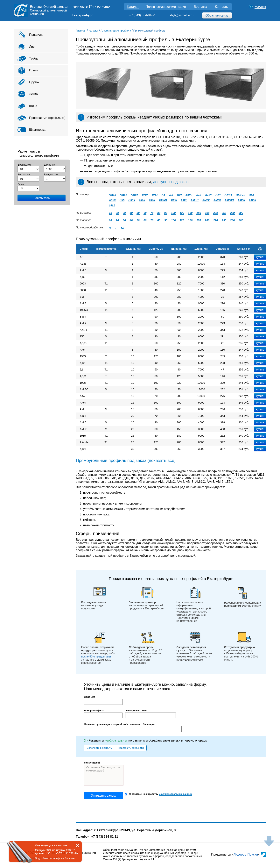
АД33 (123, 195)
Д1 (171, 195)
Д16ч (189, 195)
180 (199, 213)
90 (166, 213)
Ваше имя (90, 697)
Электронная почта (136, 711)
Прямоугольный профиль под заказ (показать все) (126, 460)
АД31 (112, 195)
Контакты (222, 7)
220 (216, 213)
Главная (81, 31)
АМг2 (206, 200)
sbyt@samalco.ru (181, 15)
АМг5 (241, 200)
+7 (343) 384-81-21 (143, 15)
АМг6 (252, 200)
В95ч (132, 200)
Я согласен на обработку (158, 794)
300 (241, 213)
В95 (122, 200)
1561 (112, 205)
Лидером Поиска (246, 854)
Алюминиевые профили (116, 31)
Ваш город (149, 724)
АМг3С (229, 200)
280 (232, 213)
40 (131, 213)
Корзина (260, 7)
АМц (184, 200)
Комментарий (92, 763)
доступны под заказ (171, 182)
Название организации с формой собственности (112, 724)
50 (138, 213)
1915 (142, 200)
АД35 (134, 195)
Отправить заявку (103, 796)
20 (117, 213)
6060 (145, 195)
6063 (155, 195)
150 (190, 213)
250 (224, 213)
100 (173, 213)
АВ (164, 195)
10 (110, 213)
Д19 (199, 195)
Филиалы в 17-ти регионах (91, 7)
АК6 (252, 195)
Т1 (122, 228)
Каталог (133, 7)
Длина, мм (49, 165)
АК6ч (112, 200)
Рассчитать (42, 198)
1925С (163, 200)
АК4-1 (228, 195)
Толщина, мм (51, 175)
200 (207, 213)
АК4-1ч (241, 195)
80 (159, 213)
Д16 (179, 195)
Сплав (21, 184)
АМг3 (217, 200)
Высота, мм (24, 175)
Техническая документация (166, 7)
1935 (174, 200)
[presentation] (114, 811)
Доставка (200, 7)
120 (182, 213)
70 (152, 213)
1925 (152, 200)
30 (124, 213)
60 (145, 213)
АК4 (218, 195)
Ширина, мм (24, 165)
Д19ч (208, 195)
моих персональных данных (175, 794)
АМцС (195, 200)
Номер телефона (94, 711)
